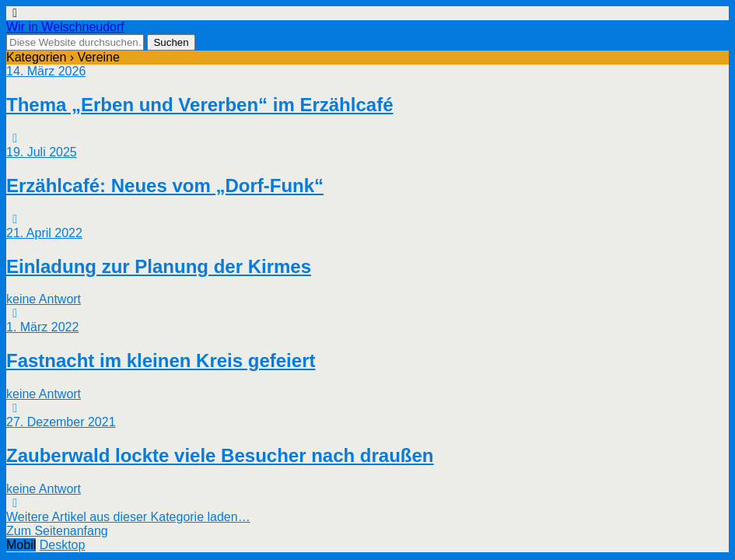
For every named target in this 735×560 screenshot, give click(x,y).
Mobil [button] (21, 545)
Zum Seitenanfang (57, 531)
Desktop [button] (63, 545)
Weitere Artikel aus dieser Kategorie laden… (128, 517)
